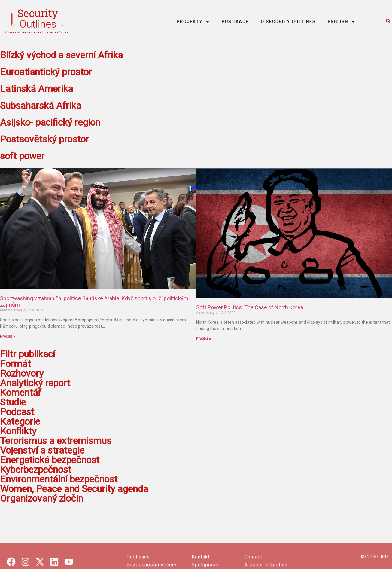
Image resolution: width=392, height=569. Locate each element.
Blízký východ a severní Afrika (61, 55)
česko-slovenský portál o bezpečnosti (38, 33)
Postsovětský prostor (44, 139)
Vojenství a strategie (42, 450)
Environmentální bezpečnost (59, 479)
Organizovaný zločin (42, 498)
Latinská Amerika (36, 89)
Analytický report (35, 383)
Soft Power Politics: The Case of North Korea (250, 307)
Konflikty (18, 431)
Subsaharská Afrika (41, 106)
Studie (13, 402)
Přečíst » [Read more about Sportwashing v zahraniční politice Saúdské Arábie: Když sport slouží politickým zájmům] (8, 336)
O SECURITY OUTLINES (288, 22)
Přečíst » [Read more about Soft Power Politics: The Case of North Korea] (204, 339)
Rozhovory (22, 373)
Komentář (21, 393)
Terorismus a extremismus (56, 441)
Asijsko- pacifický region (50, 122)
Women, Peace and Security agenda (74, 489)
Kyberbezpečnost (36, 470)
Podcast (17, 412)
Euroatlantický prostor (46, 72)
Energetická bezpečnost (50, 460)
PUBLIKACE (235, 22)
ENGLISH (342, 22)
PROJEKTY (193, 22)
